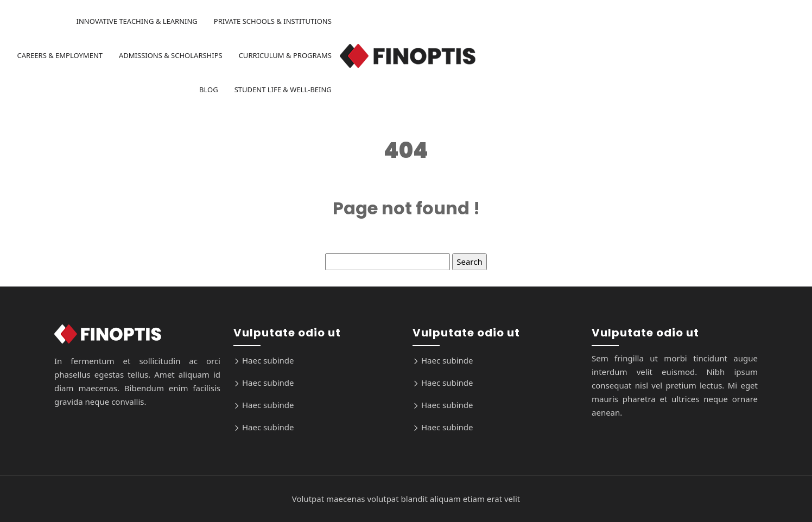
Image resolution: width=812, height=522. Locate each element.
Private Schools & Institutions (273, 21)
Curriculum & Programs (285, 55)
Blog (209, 90)
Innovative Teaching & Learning (137, 21)
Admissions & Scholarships (171, 55)
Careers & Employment (60, 55)
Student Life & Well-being (283, 90)
